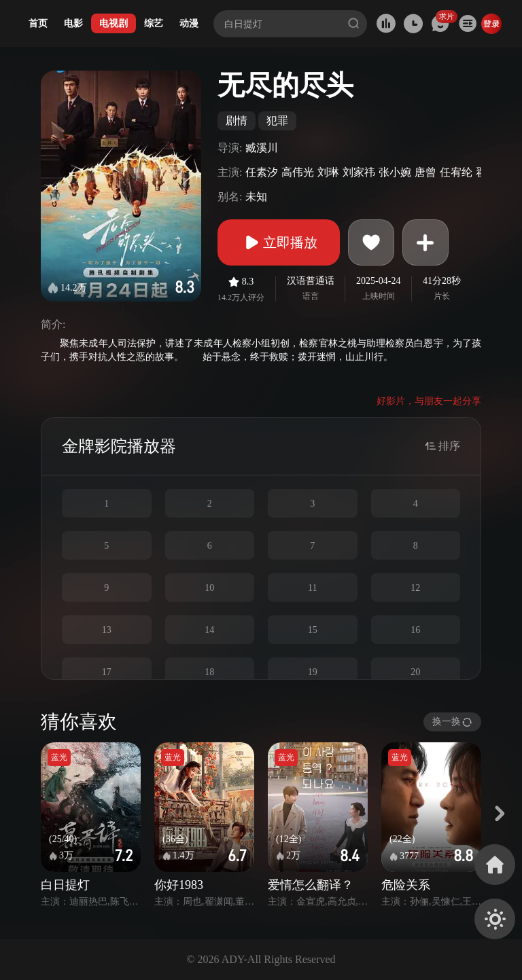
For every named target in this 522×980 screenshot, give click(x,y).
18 (209, 672)
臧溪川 (262, 148)
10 (209, 588)
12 (415, 588)
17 (107, 672)
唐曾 (425, 172)
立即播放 (279, 242)
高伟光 (298, 172)
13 (107, 630)
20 (415, 672)
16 (415, 630)
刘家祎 (359, 172)
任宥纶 (456, 172)
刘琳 (328, 172)
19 (313, 672)
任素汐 (262, 172)
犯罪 (277, 121)
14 (209, 630)
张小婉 (395, 172)
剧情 (237, 121)
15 (313, 630)
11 (312, 588)
